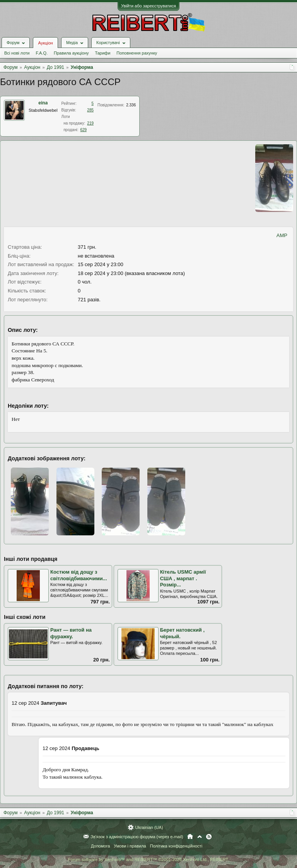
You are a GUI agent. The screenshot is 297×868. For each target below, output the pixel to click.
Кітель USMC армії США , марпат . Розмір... (183, 578)
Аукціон (45, 43)
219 (90, 123)
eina (43, 103)
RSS (209, 837)
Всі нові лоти (17, 53)
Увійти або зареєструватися (148, 6)
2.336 (131, 105)
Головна (190, 837)
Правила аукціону (71, 53)
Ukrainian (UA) (149, 827)
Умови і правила (130, 846)
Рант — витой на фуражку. (71, 633)
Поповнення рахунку (137, 53)
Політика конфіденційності (176, 846)
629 (83, 130)
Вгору (200, 837)
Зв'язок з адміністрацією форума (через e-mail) (137, 837)
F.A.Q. (42, 53)
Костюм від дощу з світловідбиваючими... (79, 575)
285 (90, 110)
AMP (282, 235)
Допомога (100, 846)
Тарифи (103, 53)
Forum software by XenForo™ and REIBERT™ (148, 859)
